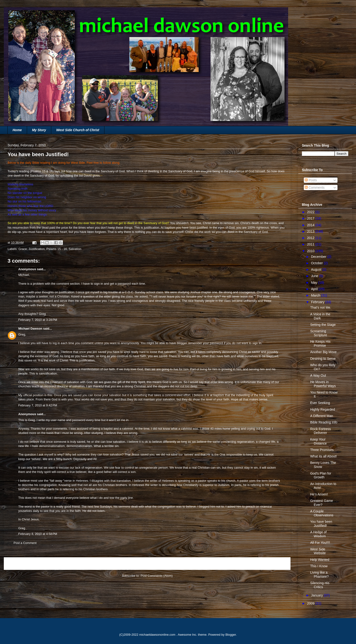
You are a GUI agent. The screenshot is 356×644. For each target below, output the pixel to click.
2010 (311, 251)
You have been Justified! (321, 524)
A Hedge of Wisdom (318, 534)
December (319, 257)
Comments (315, 187)
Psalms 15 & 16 (42, 171)
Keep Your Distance (318, 441)
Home (17, 130)
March (316, 295)
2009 (311, 603)
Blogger (231, 635)
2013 (311, 231)
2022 (311, 212)
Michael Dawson (30, 329)
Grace (23, 249)
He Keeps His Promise (320, 344)
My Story (39, 130)
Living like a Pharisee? (319, 574)
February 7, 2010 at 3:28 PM (38, 320)
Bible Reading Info (324, 422)
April (315, 289)
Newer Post (17, 564)
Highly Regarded (323, 409)
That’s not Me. (321, 308)
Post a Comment (25, 543)
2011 (311, 244)
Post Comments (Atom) (157, 576)
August (316, 269)
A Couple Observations (322, 513)
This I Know (319, 566)
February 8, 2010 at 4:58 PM (38, 534)
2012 (311, 238)
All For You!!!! (320, 543)
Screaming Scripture (319, 333)
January (317, 595)
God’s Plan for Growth (321, 475)
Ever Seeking (320, 403)
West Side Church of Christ (78, 130)
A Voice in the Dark (320, 316)
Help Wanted (320, 560)
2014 (311, 225)
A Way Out (318, 375)
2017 (311, 218)
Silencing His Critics (320, 585)
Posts (311, 180)
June (315, 276)
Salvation (75, 249)
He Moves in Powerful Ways (323, 384)
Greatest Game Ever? (322, 503)
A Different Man (322, 416)
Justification (37, 249)
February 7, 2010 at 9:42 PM (38, 405)
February (318, 302)
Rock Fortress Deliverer (321, 431)
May (314, 283)
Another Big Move (323, 352)
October (317, 263)
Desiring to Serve (323, 359)
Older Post (278, 564)
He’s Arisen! (319, 494)
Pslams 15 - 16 (57, 249)
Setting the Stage (323, 325)
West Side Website (318, 551)
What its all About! (323, 456)
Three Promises (322, 450)
